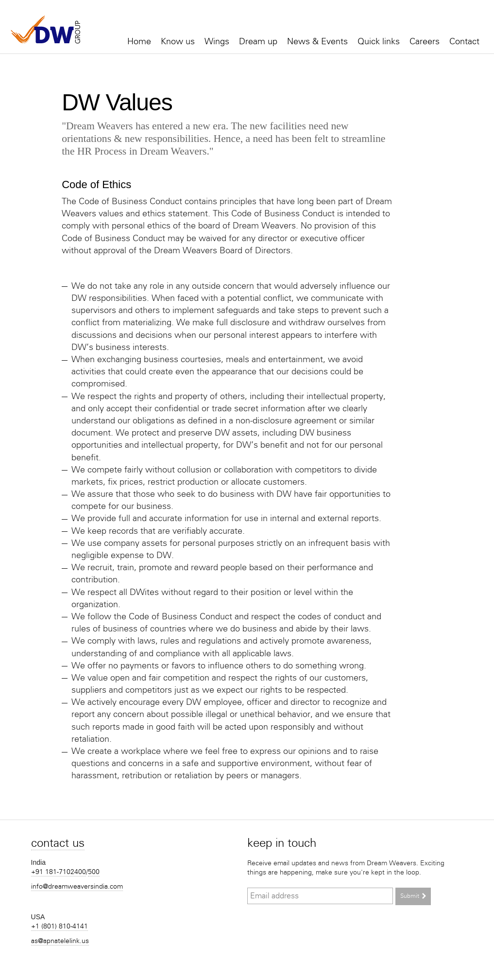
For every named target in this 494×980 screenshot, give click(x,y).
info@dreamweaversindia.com (77, 886)
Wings (217, 41)
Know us (178, 41)
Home (139, 41)
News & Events (317, 41)
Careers (425, 41)
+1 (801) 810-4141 (60, 926)
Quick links (379, 41)
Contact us (58, 843)
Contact (464, 41)
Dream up (258, 41)
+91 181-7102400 (59, 872)
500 (94, 872)
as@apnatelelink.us (60, 941)
